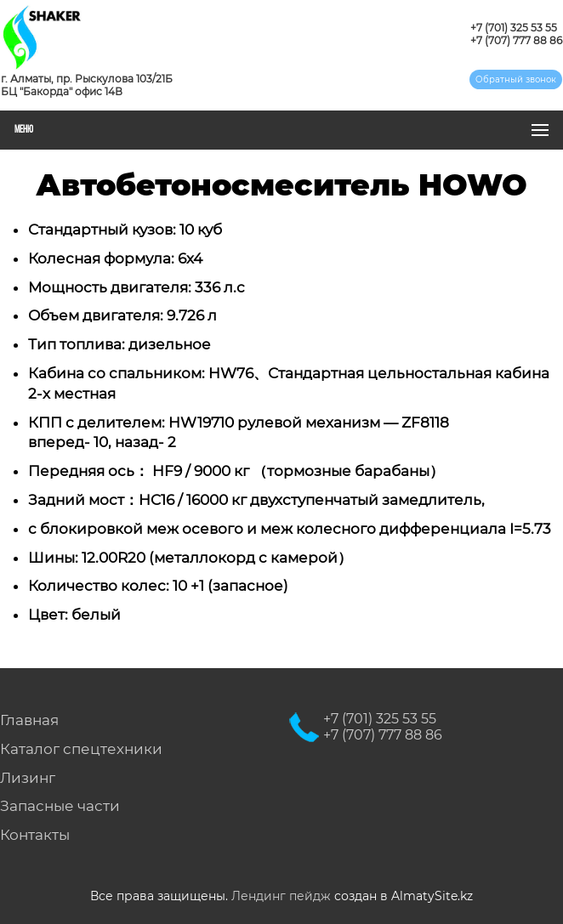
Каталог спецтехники (81, 749)
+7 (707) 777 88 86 (516, 40)
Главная (29, 720)
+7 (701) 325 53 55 (514, 28)
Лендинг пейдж (281, 896)
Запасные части (60, 806)
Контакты (35, 835)
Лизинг (28, 778)
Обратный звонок (516, 79)
